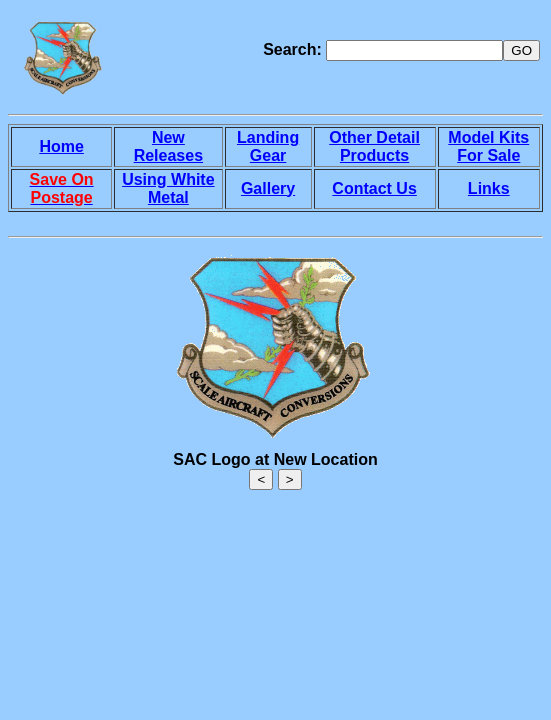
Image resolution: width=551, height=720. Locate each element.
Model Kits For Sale (488, 146)
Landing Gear (268, 146)
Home (61, 146)
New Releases (168, 146)
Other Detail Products (374, 146)
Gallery (268, 188)
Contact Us (374, 188)
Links (489, 188)
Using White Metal (168, 188)
